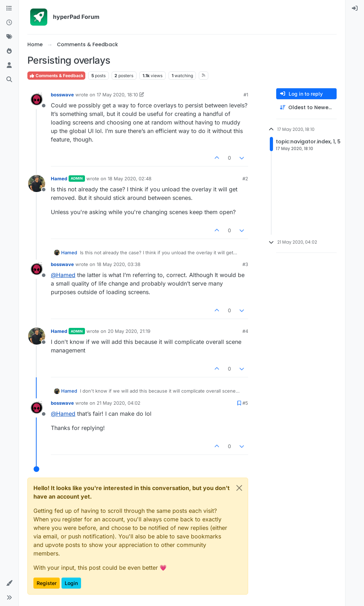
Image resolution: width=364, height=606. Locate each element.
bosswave (62, 95)
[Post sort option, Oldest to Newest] (306, 108)
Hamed (59, 179)
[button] (9, 583)
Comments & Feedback (56, 76)
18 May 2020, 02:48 (130, 179)
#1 (246, 95)
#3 (245, 264)
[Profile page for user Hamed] (37, 184)
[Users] (9, 65)
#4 (245, 331)
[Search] (9, 80)
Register (47, 583)
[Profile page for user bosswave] (37, 100)
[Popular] (9, 51)
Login (71, 583)
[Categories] (9, 9)
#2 (245, 179)
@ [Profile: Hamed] (63, 275)
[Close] (239, 488)
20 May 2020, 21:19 (129, 331)
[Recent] (9, 23)
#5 (245, 403)
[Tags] (9, 37)
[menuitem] (355, 9)
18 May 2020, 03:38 (119, 264)
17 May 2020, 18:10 (117, 95)
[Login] (355, 9)
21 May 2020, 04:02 (119, 403)
